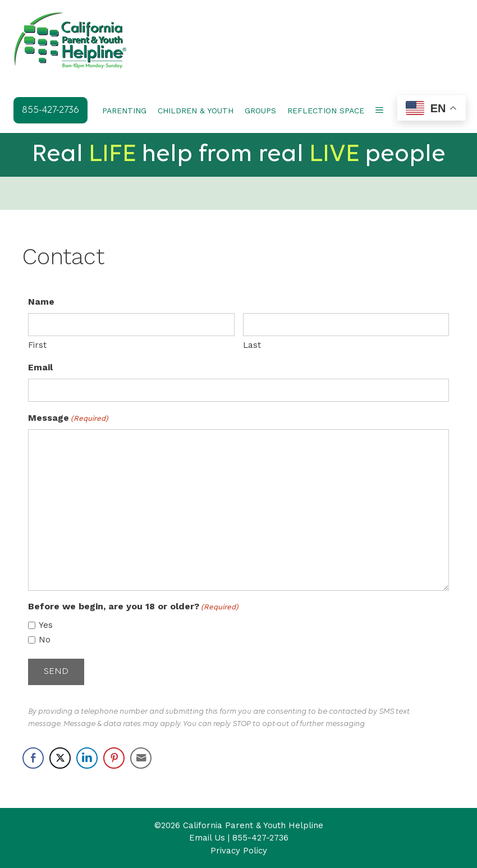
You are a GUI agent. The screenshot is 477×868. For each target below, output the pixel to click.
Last (252, 345)
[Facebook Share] (33, 756)
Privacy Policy (239, 849)
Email (40, 367)
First (37, 345)
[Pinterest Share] (114, 756)
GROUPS (260, 111)
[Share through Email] (141, 756)
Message (68, 418)
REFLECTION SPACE (326, 111)
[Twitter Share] (60, 756)
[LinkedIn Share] (87, 756)
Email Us (207, 837)
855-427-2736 (260, 837)
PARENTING (124, 111)
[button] (379, 111)
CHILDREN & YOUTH (196, 111)
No (45, 639)
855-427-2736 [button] (51, 110)
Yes (46, 624)
